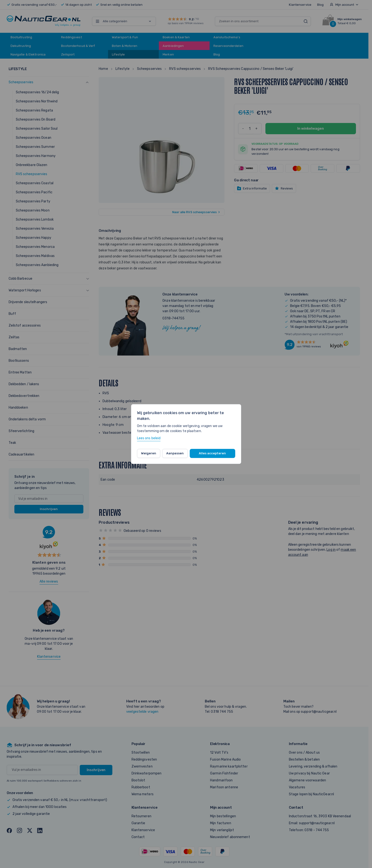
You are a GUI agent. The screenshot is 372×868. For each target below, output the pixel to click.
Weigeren (149, 453)
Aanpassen (175, 453)
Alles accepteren (212, 453)
